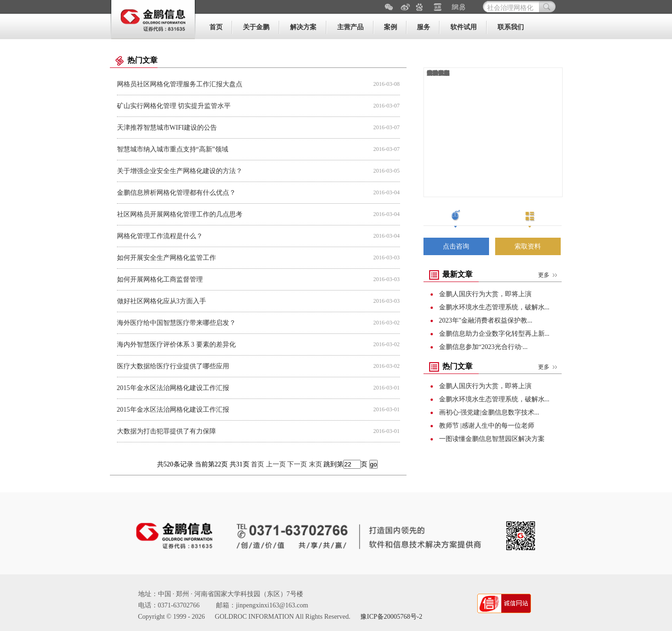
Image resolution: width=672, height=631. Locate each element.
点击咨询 (456, 246)
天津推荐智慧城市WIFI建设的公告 (167, 128)
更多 (544, 275)
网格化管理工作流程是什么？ (160, 236)
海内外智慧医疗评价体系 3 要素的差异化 (176, 345)
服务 (423, 27)
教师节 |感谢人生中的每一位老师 (487, 426)
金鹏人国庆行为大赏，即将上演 (485, 294)
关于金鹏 (256, 27)
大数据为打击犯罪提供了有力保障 (166, 431)
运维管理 (438, 73)
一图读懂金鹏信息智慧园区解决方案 (492, 439)
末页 (315, 464)
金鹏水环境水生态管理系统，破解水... (494, 307)
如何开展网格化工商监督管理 (160, 279)
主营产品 (350, 27)
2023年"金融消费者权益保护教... (486, 320)
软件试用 (464, 27)
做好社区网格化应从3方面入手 (162, 301)
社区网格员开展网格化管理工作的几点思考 (180, 214)
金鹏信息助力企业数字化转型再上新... (494, 334)
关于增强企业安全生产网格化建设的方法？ (180, 171)
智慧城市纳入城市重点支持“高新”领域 (173, 149)
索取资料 (528, 246)
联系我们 (511, 27)
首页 (216, 27)
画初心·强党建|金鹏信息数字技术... (489, 412)
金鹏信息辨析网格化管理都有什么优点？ (176, 193)
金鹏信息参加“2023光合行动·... (483, 347)
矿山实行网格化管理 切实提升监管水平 (174, 106)
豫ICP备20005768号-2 (391, 617)
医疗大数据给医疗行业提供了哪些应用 (173, 366)
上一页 (276, 464)
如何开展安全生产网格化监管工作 (166, 258)
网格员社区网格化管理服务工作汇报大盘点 (180, 84)
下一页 (297, 464)
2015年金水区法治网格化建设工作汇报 (173, 388)
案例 (390, 27)
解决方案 (303, 27)
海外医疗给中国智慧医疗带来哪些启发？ (176, 323)
